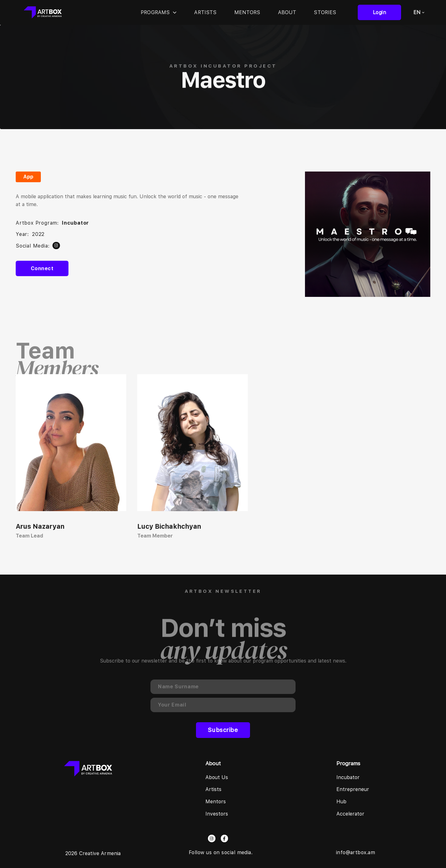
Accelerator (350, 814)
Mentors (247, 12)
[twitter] (56, 246)
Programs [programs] (159, 12)
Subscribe (223, 730)
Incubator (348, 777)
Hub (341, 802)
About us (217, 777)
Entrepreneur (353, 789)
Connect (42, 268)
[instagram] (212, 838)
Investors (217, 814)
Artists (205, 12)
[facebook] (224, 838)
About (287, 12)
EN (419, 12)
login (379, 12)
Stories (325, 12)
